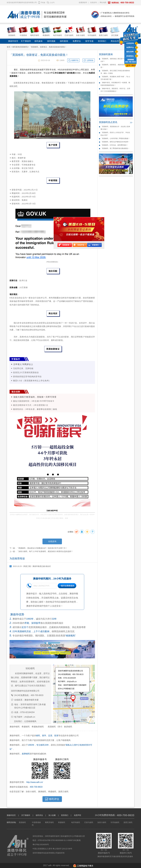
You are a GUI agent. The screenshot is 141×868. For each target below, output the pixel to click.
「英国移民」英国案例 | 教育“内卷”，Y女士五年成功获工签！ (115, 78)
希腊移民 (26, 727)
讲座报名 (130, 56)
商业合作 (115, 41)
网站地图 (103, 2)
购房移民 (68, 727)
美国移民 (52, 727)
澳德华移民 (15, 727)
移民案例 (64, 41)
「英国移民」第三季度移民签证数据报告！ (115, 148)
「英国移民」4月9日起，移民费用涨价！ (114, 145)
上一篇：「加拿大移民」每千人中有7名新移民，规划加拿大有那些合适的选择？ (41, 551)
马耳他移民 (115, 822)
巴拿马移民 (89, 822)
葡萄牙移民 (49, 822)
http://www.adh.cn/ (35, 782)
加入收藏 (52, 815)
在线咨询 (130, 43)
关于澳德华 (26, 41)
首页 (9, 47)
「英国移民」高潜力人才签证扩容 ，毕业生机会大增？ (115, 134)
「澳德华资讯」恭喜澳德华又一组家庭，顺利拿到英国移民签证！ (115, 84)
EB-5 (60, 727)
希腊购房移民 (38, 727)
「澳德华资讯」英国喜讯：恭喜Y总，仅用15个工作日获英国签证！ (115, 90)
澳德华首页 (13, 41)
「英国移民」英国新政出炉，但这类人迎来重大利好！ (115, 128)
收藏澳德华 (83, 2)
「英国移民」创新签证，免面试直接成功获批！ (115, 66)
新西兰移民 (128, 822)
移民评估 (39, 815)
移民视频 (51, 41)
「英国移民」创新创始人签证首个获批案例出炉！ (115, 60)
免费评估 (130, 47)
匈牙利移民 (76, 822)
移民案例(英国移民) (20, 47)
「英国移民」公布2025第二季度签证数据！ (115, 138)
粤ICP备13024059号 (41, 844)
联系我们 (102, 41)
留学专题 (89, 41)
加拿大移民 (102, 822)
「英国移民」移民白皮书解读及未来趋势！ (115, 142)
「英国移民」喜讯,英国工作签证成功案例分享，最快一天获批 (115, 72)
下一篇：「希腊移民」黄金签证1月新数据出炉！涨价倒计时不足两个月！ (39, 548)
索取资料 (130, 52)
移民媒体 (39, 41)
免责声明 (77, 815)
